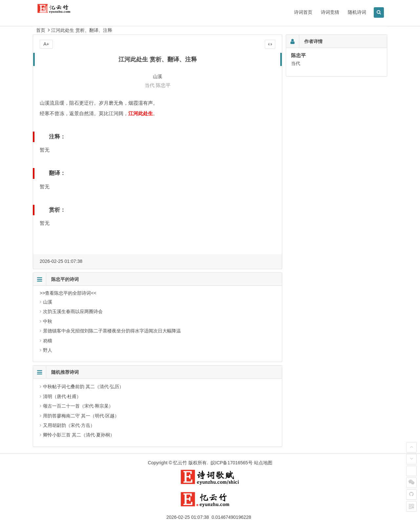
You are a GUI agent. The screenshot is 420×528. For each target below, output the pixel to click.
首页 (41, 30)
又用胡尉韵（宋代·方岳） (69, 425)
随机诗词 (357, 12)
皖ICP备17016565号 (232, 463)
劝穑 (48, 341)
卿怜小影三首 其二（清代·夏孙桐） (79, 435)
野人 (48, 350)
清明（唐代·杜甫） (62, 396)
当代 (150, 85)
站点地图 (263, 463)
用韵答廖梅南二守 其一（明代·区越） (81, 416)
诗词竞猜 (330, 12)
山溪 (48, 302)
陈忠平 (163, 85)
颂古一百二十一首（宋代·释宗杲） (78, 406)
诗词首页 (303, 12)
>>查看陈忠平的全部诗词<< (68, 293)
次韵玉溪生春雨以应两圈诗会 (73, 311)
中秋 (48, 321)
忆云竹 (180, 463)
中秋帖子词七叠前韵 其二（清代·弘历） (83, 387)
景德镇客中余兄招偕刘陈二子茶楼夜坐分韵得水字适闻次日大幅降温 (112, 331)
